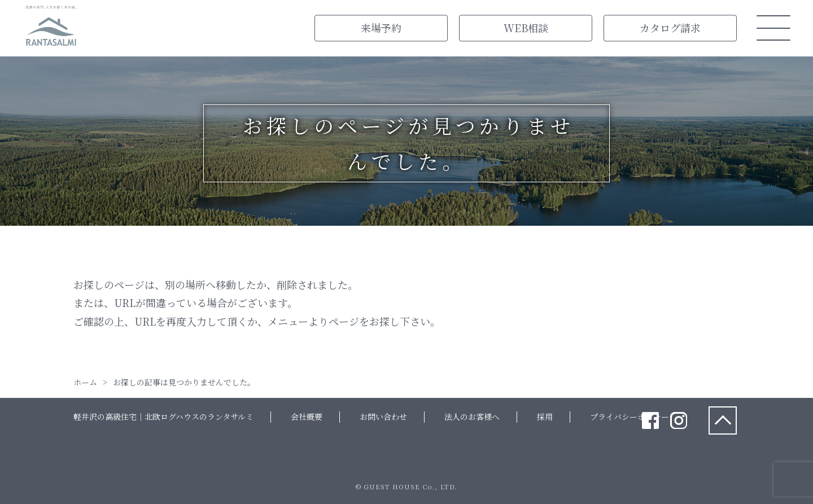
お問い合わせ (383, 417)
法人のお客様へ (472, 417)
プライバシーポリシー (630, 417)
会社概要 (307, 417)
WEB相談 (526, 28)
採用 (545, 417)
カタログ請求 (670, 28)
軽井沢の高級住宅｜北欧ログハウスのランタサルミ (163, 417)
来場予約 (381, 28)
